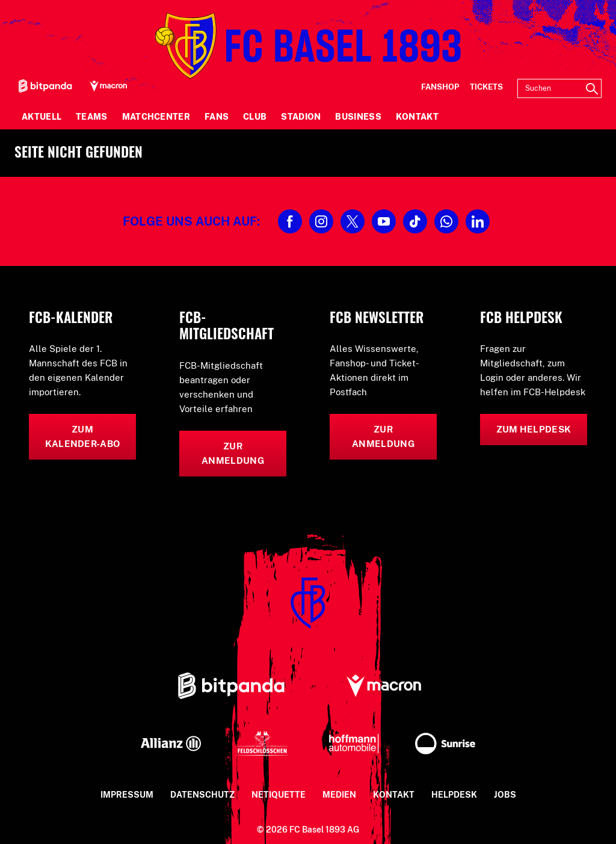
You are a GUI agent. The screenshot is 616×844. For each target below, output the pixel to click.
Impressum (127, 795)
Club (255, 117)
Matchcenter (156, 117)
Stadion (301, 117)
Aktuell (42, 117)
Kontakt (417, 117)
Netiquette (279, 795)
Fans (217, 117)
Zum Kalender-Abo (83, 436)
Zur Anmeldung (233, 453)
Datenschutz (202, 795)
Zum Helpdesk (534, 429)
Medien (339, 795)
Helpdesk (454, 795)
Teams (92, 117)
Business (358, 117)
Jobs (505, 795)
